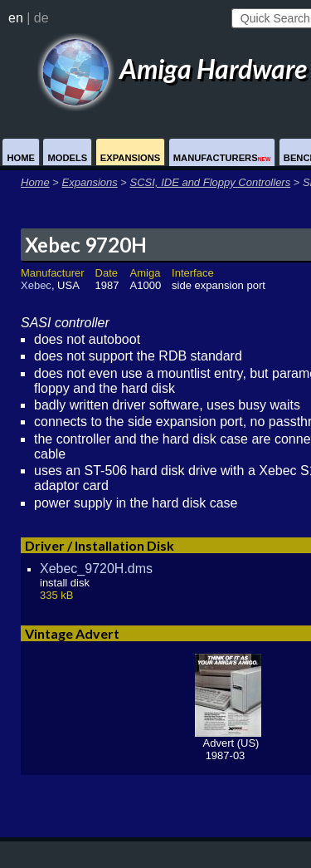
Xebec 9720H (86, 245)
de (41, 18)
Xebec (36, 285)
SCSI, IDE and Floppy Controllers (211, 182)
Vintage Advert (72, 633)
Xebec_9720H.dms (96, 569)
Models (67, 158)
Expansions (131, 158)
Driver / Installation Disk (100, 545)
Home (21, 158)
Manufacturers (222, 158)
